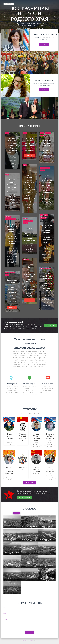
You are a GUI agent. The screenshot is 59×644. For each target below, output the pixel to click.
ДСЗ (7, 175)
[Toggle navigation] (54, 4)
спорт (13, 272)
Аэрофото (17, 513)
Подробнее (44, 44)
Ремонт (26, 223)
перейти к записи (25, 498)
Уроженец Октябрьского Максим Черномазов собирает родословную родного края (12, 145)
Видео (42, 513)
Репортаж (34, 513)
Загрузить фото (30, 483)
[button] (4, 17)
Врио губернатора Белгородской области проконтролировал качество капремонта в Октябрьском (47, 185)
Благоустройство (45, 168)
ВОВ (46, 215)
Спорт (43, 170)
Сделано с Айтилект (28, 641)
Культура (48, 133)
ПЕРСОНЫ (30, 409)
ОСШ (7, 133)
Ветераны (43, 218)
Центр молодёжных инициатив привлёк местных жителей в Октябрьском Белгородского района (12, 234)
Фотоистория (25, 513)
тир (7, 275)
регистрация (51, 325)
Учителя (43, 136)
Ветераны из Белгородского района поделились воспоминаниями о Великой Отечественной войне (47, 232)
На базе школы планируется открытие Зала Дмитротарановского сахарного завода (12, 189)
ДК (42, 215)
